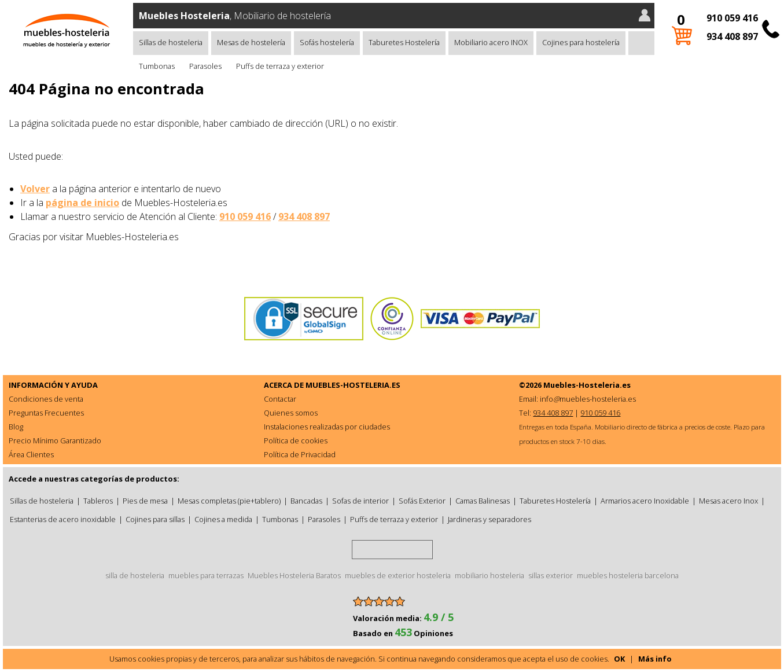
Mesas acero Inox (728, 501)
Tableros (98, 501)
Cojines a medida (223, 519)
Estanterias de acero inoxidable (63, 519)
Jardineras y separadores (489, 519)
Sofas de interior (360, 501)
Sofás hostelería (327, 42)
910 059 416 (732, 18)
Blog (16, 427)
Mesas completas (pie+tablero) (229, 501)
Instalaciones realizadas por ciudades (327, 427)
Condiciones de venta (46, 399)
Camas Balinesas (483, 501)
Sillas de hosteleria (171, 42)
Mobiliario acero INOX (491, 42)
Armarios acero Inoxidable (645, 501)
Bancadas (306, 501)
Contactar (280, 399)
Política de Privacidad (300, 454)
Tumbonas (157, 66)
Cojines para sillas (155, 519)
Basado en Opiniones (403, 633)
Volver (35, 189)
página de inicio (82, 203)
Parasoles (205, 66)
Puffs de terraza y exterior (280, 66)
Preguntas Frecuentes (46, 413)
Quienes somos (291, 413)
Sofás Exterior (422, 501)
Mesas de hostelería (251, 42)
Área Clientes (31, 454)
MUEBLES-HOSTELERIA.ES (353, 385)
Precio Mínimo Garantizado (55, 440)
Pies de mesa (145, 501)
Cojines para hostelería (581, 42)
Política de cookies (296, 440)
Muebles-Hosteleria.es (587, 385)
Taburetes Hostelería (404, 42)
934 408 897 (732, 36)
